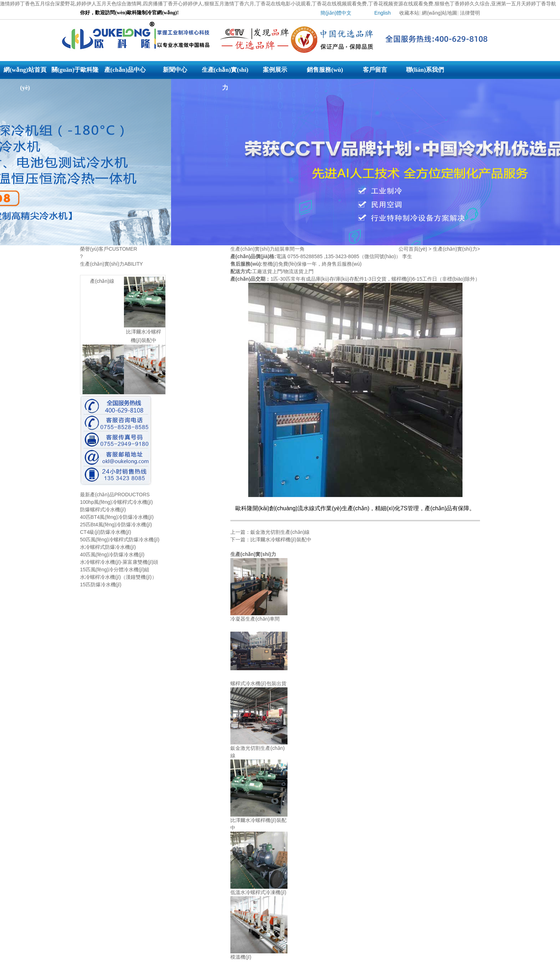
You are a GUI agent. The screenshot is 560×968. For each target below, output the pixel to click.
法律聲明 (470, 13)
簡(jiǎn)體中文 (336, 13)
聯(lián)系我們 (425, 70)
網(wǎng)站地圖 (439, 13)
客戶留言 (375, 70)
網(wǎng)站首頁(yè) (25, 73)
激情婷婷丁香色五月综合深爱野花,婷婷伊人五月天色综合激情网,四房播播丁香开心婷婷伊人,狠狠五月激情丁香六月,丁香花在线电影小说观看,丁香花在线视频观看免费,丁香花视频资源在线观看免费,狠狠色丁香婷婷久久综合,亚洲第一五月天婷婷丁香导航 (278, 4)
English (382, 13)
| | (393, 15)
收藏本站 (409, 13)
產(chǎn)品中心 (125, 70)
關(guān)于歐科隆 (75, 70)
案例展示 (275, 70)
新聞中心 (175, 70)
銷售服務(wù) (325, 70)
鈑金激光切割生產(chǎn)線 (280, 532)
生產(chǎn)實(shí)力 (225, 73)
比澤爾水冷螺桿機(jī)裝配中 (281, 540)
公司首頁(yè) (413, 249)
